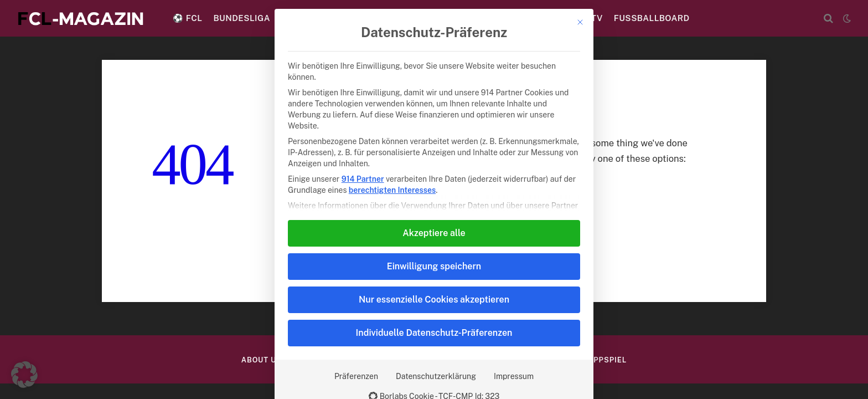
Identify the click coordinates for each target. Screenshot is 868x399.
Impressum (514, 376)
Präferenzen (356, 376)
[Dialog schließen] (580, 22)
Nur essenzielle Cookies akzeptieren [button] (434, 300)
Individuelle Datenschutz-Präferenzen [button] (434, 333)
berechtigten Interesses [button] (392, 190)
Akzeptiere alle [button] (434, 233)
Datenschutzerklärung (436, 376)
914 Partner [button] (363, 179)
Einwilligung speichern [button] (434, 266)
